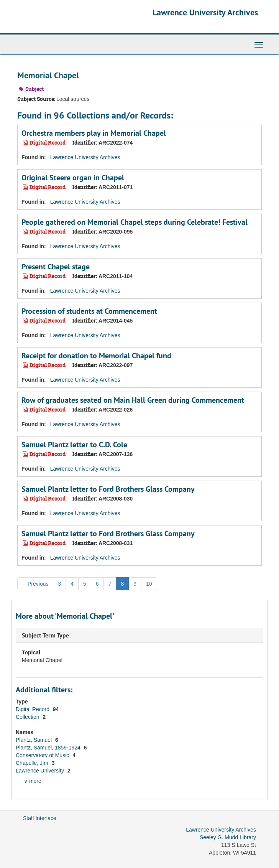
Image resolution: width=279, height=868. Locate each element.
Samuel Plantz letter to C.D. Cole (74, 445)
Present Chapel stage (56, 267)
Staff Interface (40, 818)
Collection (28, 717)
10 (149, 584)
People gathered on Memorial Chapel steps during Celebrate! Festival (135, 222)
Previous (35, 584)
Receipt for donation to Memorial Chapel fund (96, 356)
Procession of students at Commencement (89, 311)
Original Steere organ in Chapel (73, 178)
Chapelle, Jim (33, 763)
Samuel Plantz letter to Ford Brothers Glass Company (108, 489)
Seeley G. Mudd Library (228, 837)
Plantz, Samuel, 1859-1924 (49, 748)
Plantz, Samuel (34, 740)
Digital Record (33, 709)
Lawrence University (41, 771)
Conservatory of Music (43, 755)
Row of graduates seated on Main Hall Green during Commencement (133, 400)
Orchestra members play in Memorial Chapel (94, 133)
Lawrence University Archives (205, 12)
